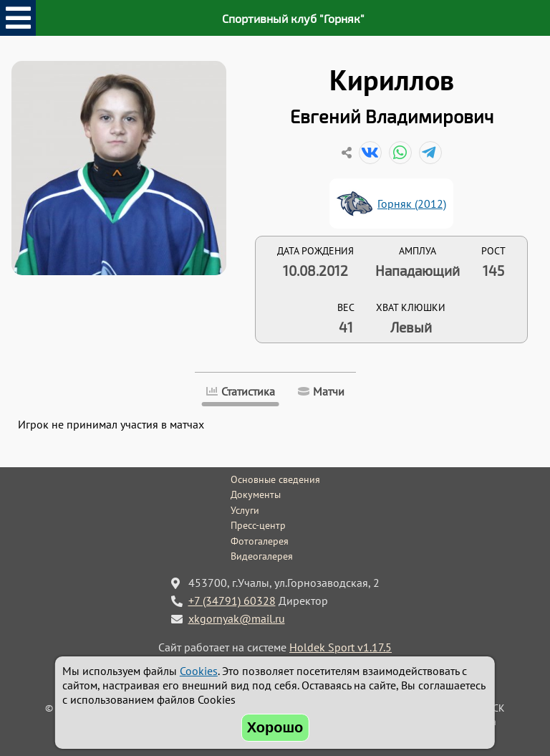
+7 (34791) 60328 (232, 601)
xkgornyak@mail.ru (237, 618)
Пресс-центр (258, 525)
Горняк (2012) (412, 204)
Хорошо (275, 727)
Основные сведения (275, 479)
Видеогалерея (262, 556)
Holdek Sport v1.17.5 (341, 647)
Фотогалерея (260, 541)
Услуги (245, 510)
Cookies (199, 671)
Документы (256, 494)
